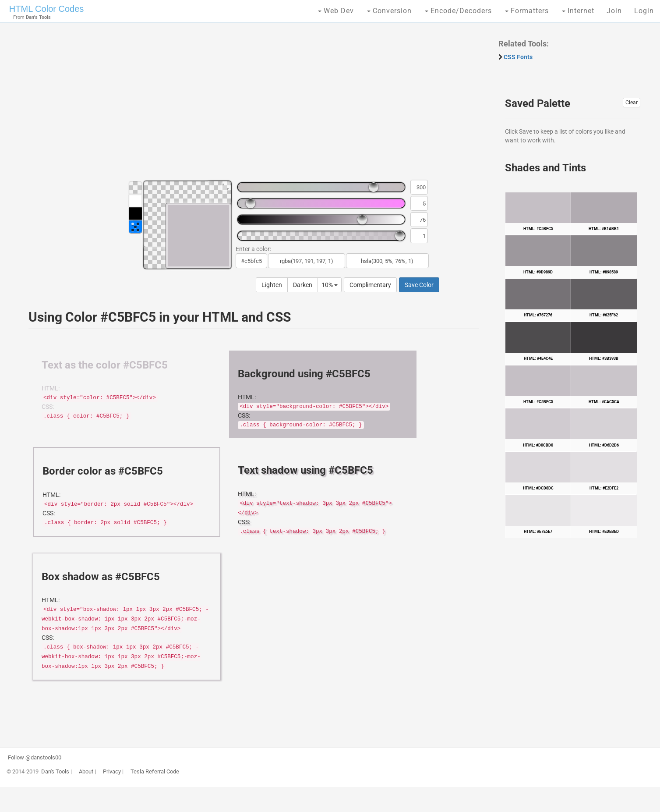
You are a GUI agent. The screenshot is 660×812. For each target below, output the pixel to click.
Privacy (112, 772)
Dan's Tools (55, 772)
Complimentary (370, 285)
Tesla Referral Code (155, 772)
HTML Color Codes (46, 9)
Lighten (272, 285)
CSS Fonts (518, 57)
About (86, 772)
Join (614, 11)
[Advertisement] (249, 105)
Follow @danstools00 (35, 758)
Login (644, 11)
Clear (632, 103)
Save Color (419, 285)
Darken (303, 285)
